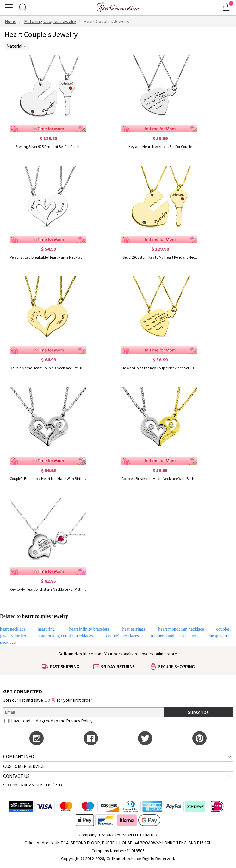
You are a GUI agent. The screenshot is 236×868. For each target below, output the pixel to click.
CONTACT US (16, 776)
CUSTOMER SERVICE (24, 766)
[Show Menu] (10, 7)
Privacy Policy (80, 721)
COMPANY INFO (19, 757)
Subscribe (198, 712)
